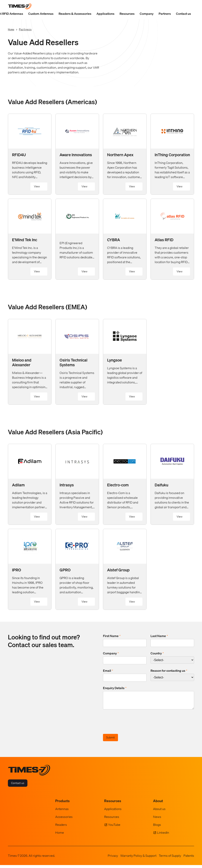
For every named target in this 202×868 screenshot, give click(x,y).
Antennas (62, 812)
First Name (112, 636)
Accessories (64, 820)
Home (11, 29)
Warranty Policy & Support (138, 859)
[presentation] (133, 725)
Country (157, 653)
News (157, 820)
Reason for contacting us (169, 671)
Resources (127, 14)
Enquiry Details (115, 688)
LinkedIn (163, 835)
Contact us (183, 14)
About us (159, 812)
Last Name (159, 636)
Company (147, 14)
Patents (189, 859)
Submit (110, 740)
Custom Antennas (41, 14)
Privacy (113, 859)
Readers (61, 828)
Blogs (157, 828)
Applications (105, 14)
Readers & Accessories (75, 14)
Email (108, 671)
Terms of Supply (170, 859)
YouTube (114, 828)
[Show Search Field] (190, 6)
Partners (165, 14)
